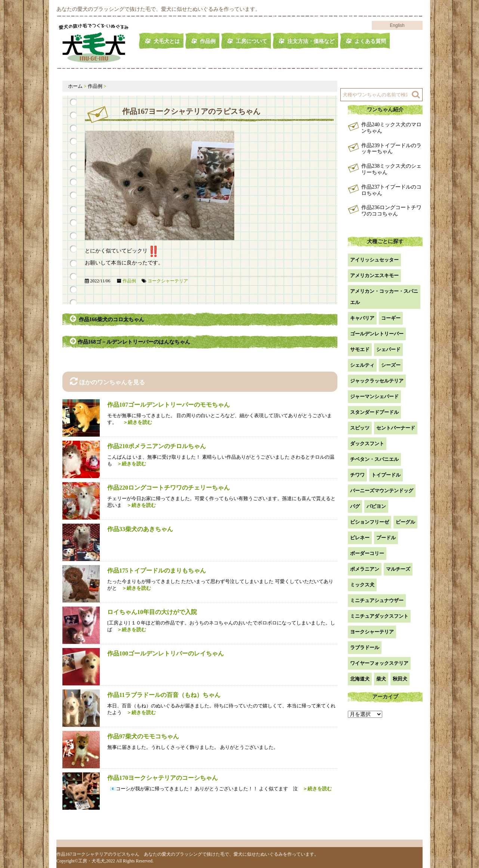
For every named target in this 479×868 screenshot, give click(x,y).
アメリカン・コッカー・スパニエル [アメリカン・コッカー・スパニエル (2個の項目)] (384, 297)
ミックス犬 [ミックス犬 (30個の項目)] (362, 585)
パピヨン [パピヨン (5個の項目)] (376, 506)
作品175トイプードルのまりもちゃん (157, 571)
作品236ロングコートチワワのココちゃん (391, 211)
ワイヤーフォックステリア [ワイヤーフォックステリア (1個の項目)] (379, 663)
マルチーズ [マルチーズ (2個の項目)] (398, 569)
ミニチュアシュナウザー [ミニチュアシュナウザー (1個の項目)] (377, 600)
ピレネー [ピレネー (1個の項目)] (360, 538)
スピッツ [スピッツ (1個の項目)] (360, 428)
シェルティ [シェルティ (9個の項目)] (362, 365)
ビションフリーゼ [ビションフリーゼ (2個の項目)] (370, 522)
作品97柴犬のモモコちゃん (143, 736)
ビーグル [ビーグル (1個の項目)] (405, 522)
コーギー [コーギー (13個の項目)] (391, 318)
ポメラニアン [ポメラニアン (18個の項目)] (365, 569)
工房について (251, 41)
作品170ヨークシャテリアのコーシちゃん (163, 778)
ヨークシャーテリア (168, 281)
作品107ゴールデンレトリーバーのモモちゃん (169, 405)
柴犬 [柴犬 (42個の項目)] (381, 679)
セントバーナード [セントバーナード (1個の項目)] (396, 428)
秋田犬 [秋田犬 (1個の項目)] (400, 679)
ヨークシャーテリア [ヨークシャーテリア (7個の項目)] (372, 632)
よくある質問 (370, 41)
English (397, 25)
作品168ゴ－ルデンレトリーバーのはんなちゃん (131, 341)
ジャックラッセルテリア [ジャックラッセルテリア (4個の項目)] (377, 381)
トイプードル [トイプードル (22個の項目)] (386, 475)
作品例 (208, 41)
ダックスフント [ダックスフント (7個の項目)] (367, 444)
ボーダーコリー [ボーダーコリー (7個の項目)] (367, 553)
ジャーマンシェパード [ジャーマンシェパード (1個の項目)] (374, 396)
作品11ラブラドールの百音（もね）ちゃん (164, 695)
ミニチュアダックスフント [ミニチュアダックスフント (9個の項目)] (379, 616)
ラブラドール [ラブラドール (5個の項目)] (365, 647)
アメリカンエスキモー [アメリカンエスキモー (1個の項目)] (374, 275)
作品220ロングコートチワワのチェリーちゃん (169, 488)
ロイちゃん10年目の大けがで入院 (152, 612)
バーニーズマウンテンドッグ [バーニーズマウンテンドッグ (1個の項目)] (382, 491)
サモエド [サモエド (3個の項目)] (360, 349)
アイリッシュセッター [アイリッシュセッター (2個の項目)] (374, 260)
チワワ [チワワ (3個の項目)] (357, 475)
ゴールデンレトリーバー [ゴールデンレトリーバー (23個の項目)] (377, 334)
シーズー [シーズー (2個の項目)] (391, 365)
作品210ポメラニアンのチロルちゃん (157, 446)
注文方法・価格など (311, 41)
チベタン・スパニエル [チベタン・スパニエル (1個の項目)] (374, 459)
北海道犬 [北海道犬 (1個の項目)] (360, 679)
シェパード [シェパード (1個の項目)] (388, 349)
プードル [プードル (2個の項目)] (386, 538)
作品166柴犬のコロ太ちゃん (107, 319)
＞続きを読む (135, 422)
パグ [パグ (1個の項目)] (355, 506)
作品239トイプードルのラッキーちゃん (391, 149)
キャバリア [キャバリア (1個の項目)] (362, 318)
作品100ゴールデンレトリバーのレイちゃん (166, 653)
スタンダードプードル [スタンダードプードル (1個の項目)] (374, 412)
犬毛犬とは (167, 41)
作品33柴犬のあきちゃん (140, 529)
